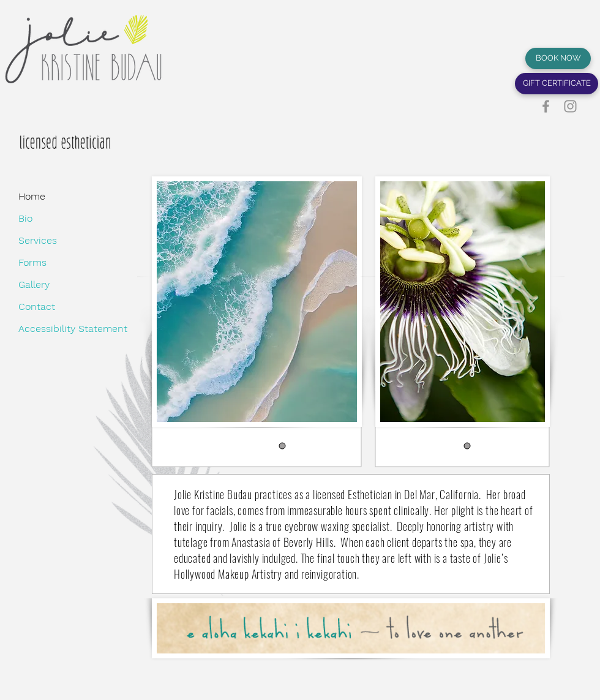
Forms (32, 262)
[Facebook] (546, 106)
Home (32, 196)
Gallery (34, 284)
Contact (37, 307)
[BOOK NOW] (558, 58)
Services (38, 240)
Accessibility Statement (49, 329)
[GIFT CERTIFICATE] (557, 84)
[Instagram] (570, 106)
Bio (25, 218)
